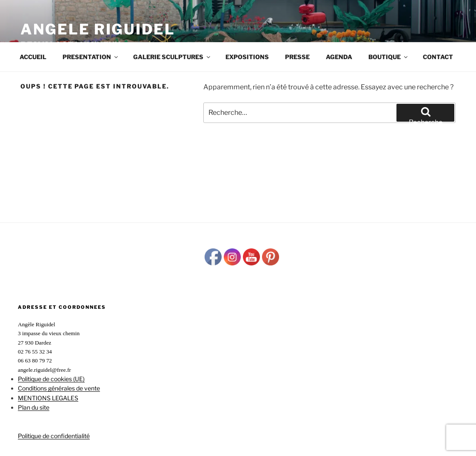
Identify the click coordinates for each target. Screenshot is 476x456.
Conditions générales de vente (59, 388)
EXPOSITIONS (247, 57)
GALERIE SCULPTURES (172, 57)
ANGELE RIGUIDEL (98, 29)
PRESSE (297, 57)
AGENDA (339, 57)
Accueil (33, 57)
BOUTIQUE (389, 57)
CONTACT (438, 57)
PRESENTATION (91, 57)
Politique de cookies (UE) (51, 379)
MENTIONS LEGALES (48, 398)
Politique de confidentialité (54, 436)
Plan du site (34, 407)
